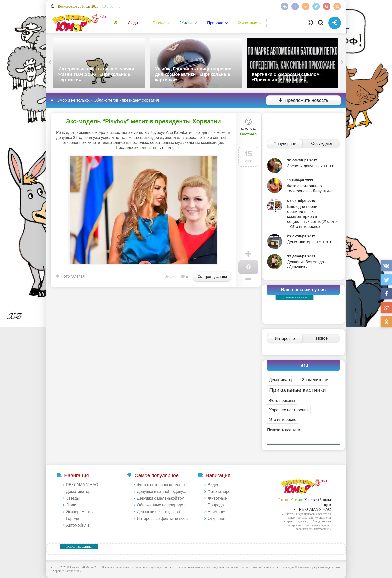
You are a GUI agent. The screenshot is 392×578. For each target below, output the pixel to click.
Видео (214, 485)
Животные (248, 23)
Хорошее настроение (289, 410)
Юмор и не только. (73, 100)
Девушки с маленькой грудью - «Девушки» (163, 498)
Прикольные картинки (298, 390)
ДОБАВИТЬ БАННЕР (295, 297)
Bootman (248, 134)
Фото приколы (282, 401)
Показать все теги (284, 430)
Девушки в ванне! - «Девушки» (163, 492)
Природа (215, 23)
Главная (284, 500)
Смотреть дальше (212, 277)
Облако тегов (106, 100)
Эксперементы (80, 512)
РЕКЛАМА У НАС (82, 485)
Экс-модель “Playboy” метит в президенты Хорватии (143, 121)
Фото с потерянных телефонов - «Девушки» (163, 485)
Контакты (312, 500)
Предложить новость (303, 100)
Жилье (186, 23)
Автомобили (78, 525)
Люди (133, 23)
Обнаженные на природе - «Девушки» (163, 505)
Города (159, 23)
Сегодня (297, 500)
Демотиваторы (283, 380)
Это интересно (283, 420)
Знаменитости (315, 380)
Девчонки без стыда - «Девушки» (163, 512)
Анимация (217, 512)
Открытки (216, 519)
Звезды (73, 498)
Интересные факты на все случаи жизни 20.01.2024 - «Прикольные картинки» (163, 519)
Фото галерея (73, 277)
